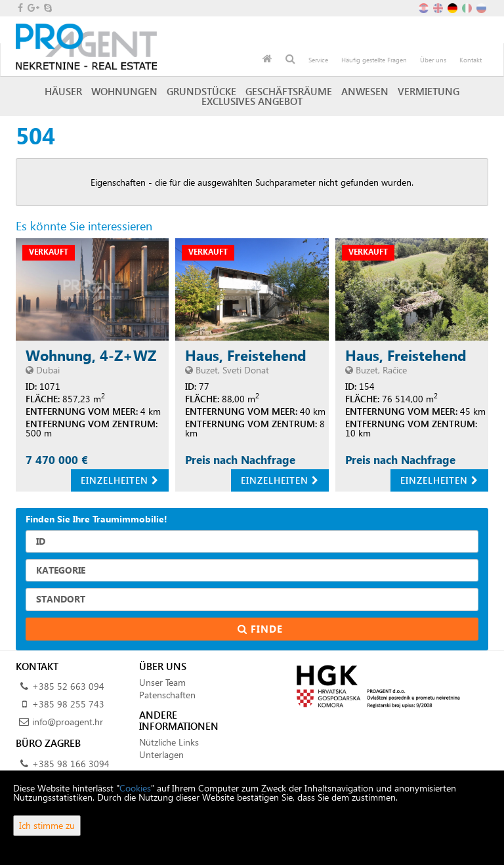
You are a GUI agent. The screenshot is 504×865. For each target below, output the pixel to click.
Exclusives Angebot (252, 101)
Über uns (433, 60)
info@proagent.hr (68, 722)
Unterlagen (161, 754)
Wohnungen (124, 91)
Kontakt (471, 60)
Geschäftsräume (289, 91)
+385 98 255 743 (68, 704)
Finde (252, 629)
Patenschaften (167, 695)
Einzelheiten (120, 480)
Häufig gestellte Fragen (374, 60)
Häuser (63, 91)
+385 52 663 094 (68, 686)
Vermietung (429, 91)
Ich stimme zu (47, 825)
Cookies (135, 788)
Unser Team (162, 682)
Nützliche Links (169, 742)
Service (318, 60)
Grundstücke (201, 91)
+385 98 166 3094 (71, 764)
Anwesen (365, 91)
